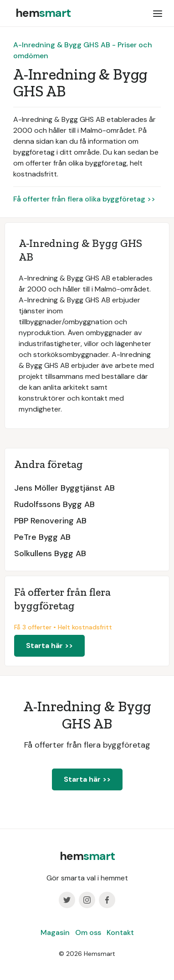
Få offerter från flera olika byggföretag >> (84, 199)
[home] (41, 13)
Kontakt (120, 932)
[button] (158, 13)
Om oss (88, 932)
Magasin (55, 932)
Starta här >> (49, 646)
